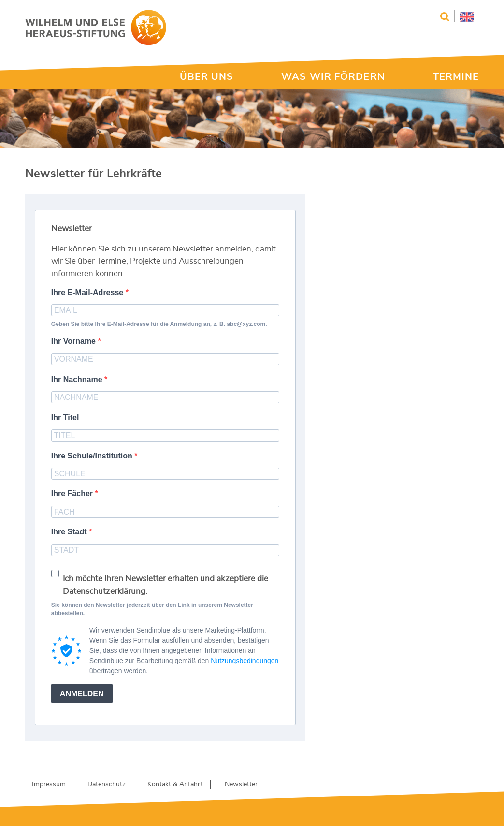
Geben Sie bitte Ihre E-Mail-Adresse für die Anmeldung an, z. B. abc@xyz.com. (159, 324)
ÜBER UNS (207, 77)
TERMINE (456, 77)
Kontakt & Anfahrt (175, 784)
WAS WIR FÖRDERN (333, 77)
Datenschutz (107, 784)
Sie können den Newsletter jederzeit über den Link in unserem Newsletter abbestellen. (152, 609)
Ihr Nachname (78, 379)
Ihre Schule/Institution (93, 456)
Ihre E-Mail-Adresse (88, 292)
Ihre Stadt (70, 532)
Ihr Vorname (75, 341)
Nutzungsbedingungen (245, 661)
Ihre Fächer (73, 494)
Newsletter (241, 784)
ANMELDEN (82, 694)
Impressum (49, 784)
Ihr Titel (65, 418)
